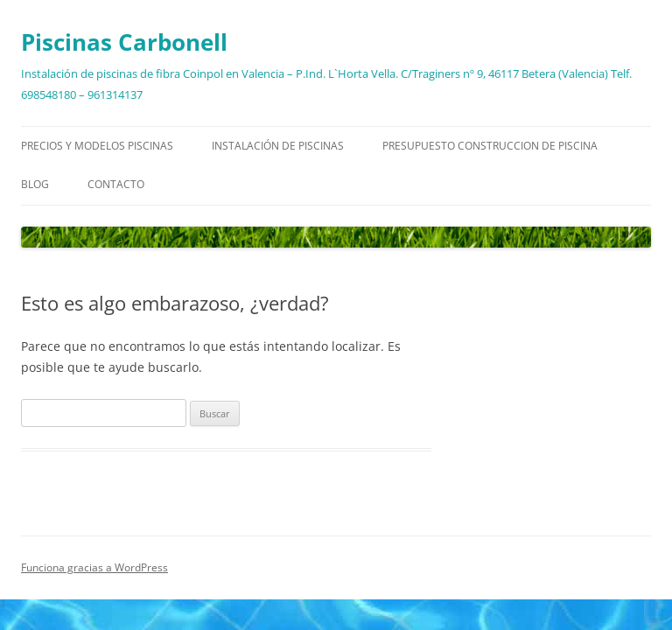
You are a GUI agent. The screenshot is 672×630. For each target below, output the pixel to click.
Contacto (116, 184)
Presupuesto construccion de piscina (490, 146)
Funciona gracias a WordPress (94, 567)
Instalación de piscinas (278, 146)
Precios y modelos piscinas (97, 146)
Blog (35, 184)
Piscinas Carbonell (124, 42)
